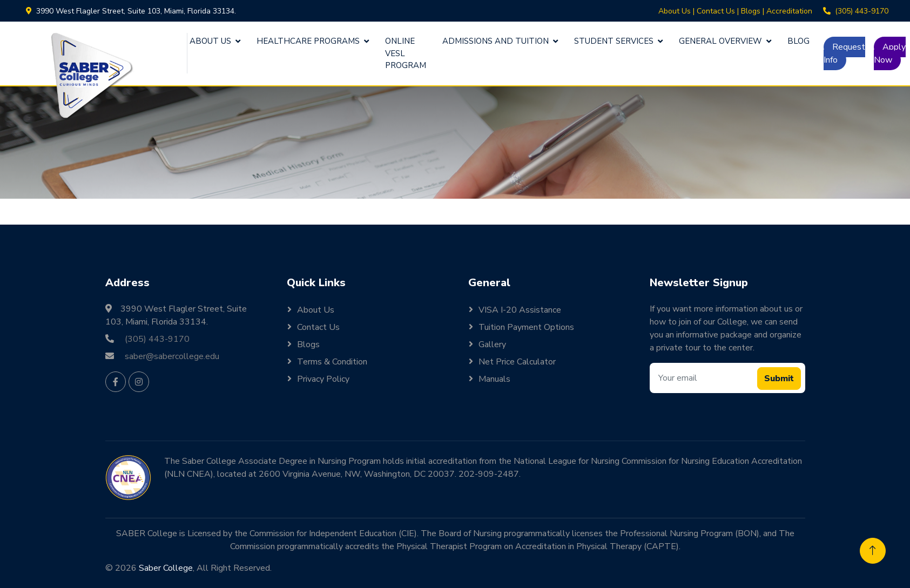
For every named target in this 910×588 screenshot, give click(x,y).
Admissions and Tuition (496, 41)
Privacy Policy (323, 379)
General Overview (720, 41)
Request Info (844, 53)
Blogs (751, 11)
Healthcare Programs (308, 41)
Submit (779, 379)
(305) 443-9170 (862, 11)
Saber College (166, 568)
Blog (798, 41)
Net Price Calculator (517, 362)
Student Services (614, 41)
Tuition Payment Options (526, 327)
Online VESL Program (406, 53)
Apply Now (890, 53)
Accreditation (789, 11)
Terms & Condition (332, 362)
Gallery (492, 344)
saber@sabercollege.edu (172, 356)
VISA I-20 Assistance (520, 310)
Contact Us (716, 11)
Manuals (494, 379)
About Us (675, 11)
